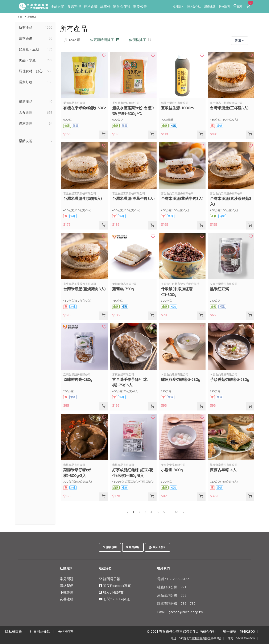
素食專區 (26, 112)
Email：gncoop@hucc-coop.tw (180, 612)
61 (177, 512)
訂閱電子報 (109, 579)
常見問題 (67, 579)
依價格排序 (140, 40)
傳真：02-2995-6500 (241, 638)
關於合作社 (122, 6)
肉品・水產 (27, 60)
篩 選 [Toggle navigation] (240, 40)
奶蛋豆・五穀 (29, 49)
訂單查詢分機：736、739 (176, 603)
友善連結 (67, 599)
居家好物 (26, 82)
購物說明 (224, 6)
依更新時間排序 (105, 40)
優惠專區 (26, 123)
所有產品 (32, 17)
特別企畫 (91, 6)
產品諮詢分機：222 (172, 595)
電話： (162, 579)
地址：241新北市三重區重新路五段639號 (196, 638)
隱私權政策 (14, 631)
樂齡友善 (26, 141)
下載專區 (67, 592)
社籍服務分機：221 (172, 587)
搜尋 (238, 6)
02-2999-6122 (173, 579)
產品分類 (58, 6)
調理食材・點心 (31, 71)
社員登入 (178, 6)
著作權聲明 (66, 631)
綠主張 (105, 6)
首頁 (20, 17)
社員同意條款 (40, 631)
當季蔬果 (26, 38)
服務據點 (210, 6)
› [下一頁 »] (183, 512)
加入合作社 (194, 6)
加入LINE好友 (111, 592)
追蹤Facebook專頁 (115, 586)
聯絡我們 (67, 586)
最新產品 (26, 102)
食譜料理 (74, 6)
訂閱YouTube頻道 (114, 599)
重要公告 (140, 6)
